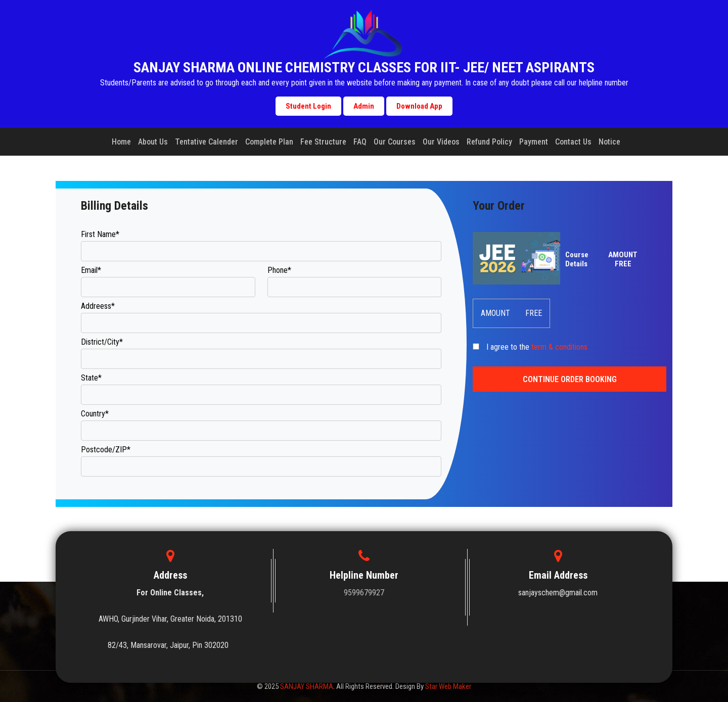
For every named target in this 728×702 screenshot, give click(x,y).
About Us (153, 142)
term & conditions (559, 347)
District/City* (102, 342)
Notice (609, 142)
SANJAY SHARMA (307, 686)
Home (121, 142)
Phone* (279, 270)
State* (91, 378)
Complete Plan (269, 142)
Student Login (308, 106)
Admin (364, 106)
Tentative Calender (207, 142)
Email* (91, 270)
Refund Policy (489, 142)
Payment (534, 142)
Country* (95, 414)
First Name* (100, 234)
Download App (419, 106)
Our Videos (441, 142)
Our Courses (395, 142)
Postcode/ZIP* (106, 450)
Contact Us (573, 142)
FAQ (360, 142)
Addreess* (98, 306)
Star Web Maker (448, 686)
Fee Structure (323, 142)
